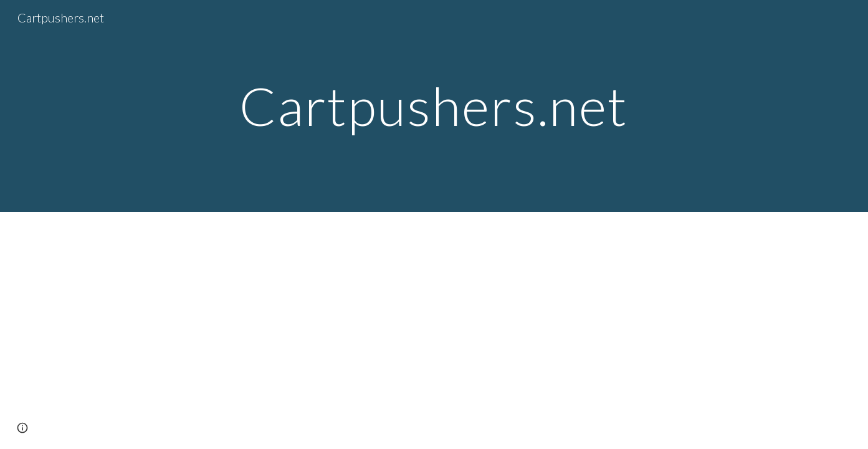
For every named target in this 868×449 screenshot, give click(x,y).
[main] (434, 106)
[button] (22, 428)
